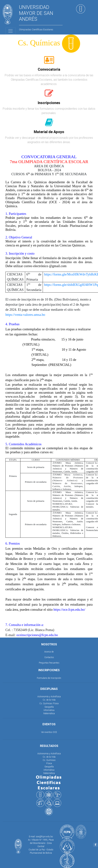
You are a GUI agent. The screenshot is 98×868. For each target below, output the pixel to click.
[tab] (49, 62)
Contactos (49, 657)
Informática (49, 710)
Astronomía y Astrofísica (49, 696)
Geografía (49, 707)
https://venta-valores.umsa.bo (25, 315)
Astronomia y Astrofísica (49, 754)
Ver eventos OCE (49, 732)
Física (56, 703)
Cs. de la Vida (49, 700)
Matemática (49, 713)
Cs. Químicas (46, 703)
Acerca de (49, 652)
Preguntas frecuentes (49, 663)
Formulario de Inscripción (49, 678)
